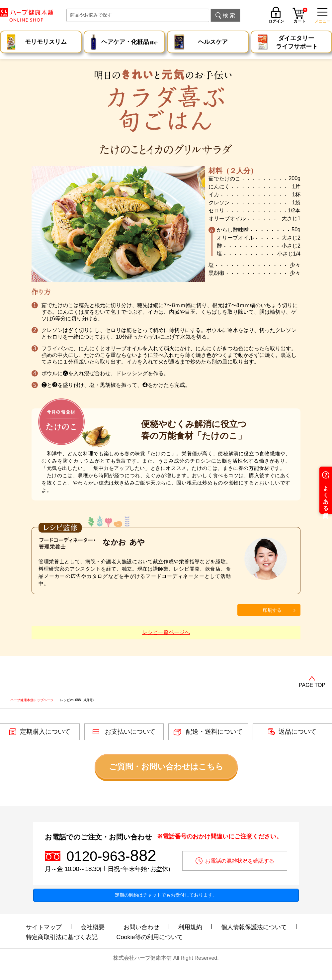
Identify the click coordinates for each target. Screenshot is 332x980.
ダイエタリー (297, 43)
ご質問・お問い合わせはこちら (166, 766)
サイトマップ (44, 927)
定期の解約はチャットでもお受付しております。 (166, 895)
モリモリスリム (46, 42)
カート (300, 16)
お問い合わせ (141, 927)
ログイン (276, 21)
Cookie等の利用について (150, 937)
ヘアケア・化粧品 (129, 43)
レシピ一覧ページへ (166, 632)
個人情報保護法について (254, 927)
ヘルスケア (213, 42)
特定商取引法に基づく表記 (62, 937)
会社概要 (93, 927)
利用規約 (190, 927)
